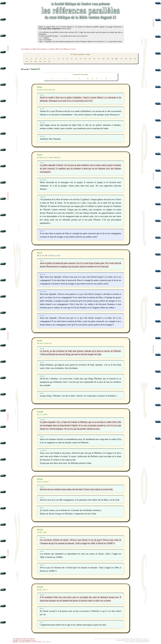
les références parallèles (80, 10)
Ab (3, 491)
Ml (3, 622)
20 (112, 59)
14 (85, 59)
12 (76, 59)
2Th (158, 220)
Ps (3, 296)
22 (121, 59)
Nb (3, 52)
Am (3, 475)
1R (3, 166)
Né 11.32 (52, 90)
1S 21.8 (39, 341)
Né (3, 247)
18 (103, 59)
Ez (3, 410)
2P (158, 354)
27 (31, 61)
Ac (158, 70)
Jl (3, 459)
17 (99, 59)
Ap (158, 438)
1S (3, 133)
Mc (158, 19)
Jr (3, 377)
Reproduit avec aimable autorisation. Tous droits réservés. (32, 642)
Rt (3, 117)
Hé (158, 304)
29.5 (45, 532)
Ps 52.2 (49, 343)
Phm (158, 287)
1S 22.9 (40, 343)
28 (35, 61)
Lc (158, 36)
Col (158, 187)
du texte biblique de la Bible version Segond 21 (80, 17)
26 (26, 61)
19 (108, 59)
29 (40, 61)
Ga (158, 137)
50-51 (45, 414)
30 (45, 61)
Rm (158, 86)
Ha (3, 557)
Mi (3, 524)
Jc (158, 321)
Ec (3, 329)
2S (3, 149)
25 (135, 59)
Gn (3, 3)
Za (3, 606)
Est (3, 263)
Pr (3, 312)
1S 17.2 (40, 414)
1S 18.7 (40, 532)
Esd (3, 231)
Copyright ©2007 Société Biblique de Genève (24, 640)
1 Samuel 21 (35, 69)
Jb (3, 280)
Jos (3, 84)
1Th (158, 204)
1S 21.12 (40, 530)
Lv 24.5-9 (50, 158)
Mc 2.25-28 (49, 255)
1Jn (158, 371)
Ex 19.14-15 (41, 158)
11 (72, 59)
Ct (3, 345)
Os (3, 443)
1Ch (3, 198)
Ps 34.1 (39, 590)
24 (130, 59)
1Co (158, 103)
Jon (3, 508)
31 (49, 61)
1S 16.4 (40, 90)
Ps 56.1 (46, 482)
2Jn (158, 388)
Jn (158, 53)
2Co (158, 120)
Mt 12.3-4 (40, 255)
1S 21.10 (40, 412)
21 (116, 59)
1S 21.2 (39, 87)
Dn (3, 426)
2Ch (3, 215)
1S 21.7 (39, 253)
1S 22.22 (42, 376)
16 (94, 59)
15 (90, 59)
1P (158, 338)
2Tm (158, 254)
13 (81, 59)
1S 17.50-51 (43, 451)
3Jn (158, 405)
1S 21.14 (40, 587)
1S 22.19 (42, 123)
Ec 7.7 (46, 590)
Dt (3, 68)
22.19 (45, 90)
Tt (158, 271)
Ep (158, 153)
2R (3, 182)
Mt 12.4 (57, 158)
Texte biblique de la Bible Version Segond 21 (24, 639)
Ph (158, 170)
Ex (3, 19)
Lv (3, 35)
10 (67, 59)
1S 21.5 (39, 155)
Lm (3, 394)
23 (126, 59)
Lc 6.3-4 (57, 255)
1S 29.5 (42, 565)
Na (3, 540)
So (3, 573)
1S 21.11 (40, 479)
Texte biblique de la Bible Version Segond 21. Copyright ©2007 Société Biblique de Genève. (49, 49)
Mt (158, 3)
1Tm (158, 237)
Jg (3, 100)
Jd (158, 421)
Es (3, 361)
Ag (3, 589)
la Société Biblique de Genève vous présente (80, 4)
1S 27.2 (40, 482)
